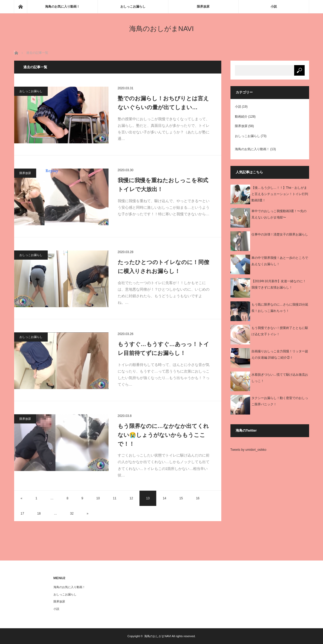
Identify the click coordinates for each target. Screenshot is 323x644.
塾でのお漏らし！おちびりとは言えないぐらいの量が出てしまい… (163, 103)
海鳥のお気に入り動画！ (62, 7)
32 (72, 514)
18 (39, 514)
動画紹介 (241, 117)
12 (131, 498)
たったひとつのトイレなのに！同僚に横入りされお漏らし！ (163, 267)
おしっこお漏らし (133, 7)
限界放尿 (203, 7)
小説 (274, 7)
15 (181, 498)
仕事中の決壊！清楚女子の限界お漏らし (280, 234)
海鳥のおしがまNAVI (161, 29)
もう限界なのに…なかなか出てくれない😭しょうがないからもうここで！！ (163, 435)
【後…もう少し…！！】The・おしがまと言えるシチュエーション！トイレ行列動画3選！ (280, 194)
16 (198, 498)
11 (115, 498)
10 (98, 498)
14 (165, 498)
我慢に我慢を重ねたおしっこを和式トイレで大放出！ (163, 185)
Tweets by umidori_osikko (248, 450)
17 (22, 514)
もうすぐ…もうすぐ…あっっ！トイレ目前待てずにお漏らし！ (163, 349)
